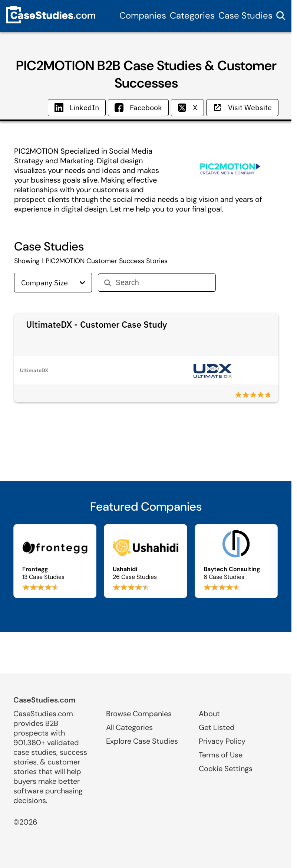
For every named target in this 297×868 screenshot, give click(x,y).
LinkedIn (77, 107)
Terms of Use (221, 755)
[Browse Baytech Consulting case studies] (236, 561)
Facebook (138, 107)
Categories (192, 15)
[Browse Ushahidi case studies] (145, 561)
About (209, 714)
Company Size (53, 283)
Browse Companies (139, 714)
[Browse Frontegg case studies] (55, 561)
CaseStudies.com (44, 700)
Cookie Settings (226, 769)
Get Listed (217, 727)
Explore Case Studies (142, 741)
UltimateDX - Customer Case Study (96, 324)
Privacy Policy (222, 741)
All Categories (129, 727)
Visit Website (242, 107)
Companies (143, 15)
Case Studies (245, 15)
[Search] (163, 283)
